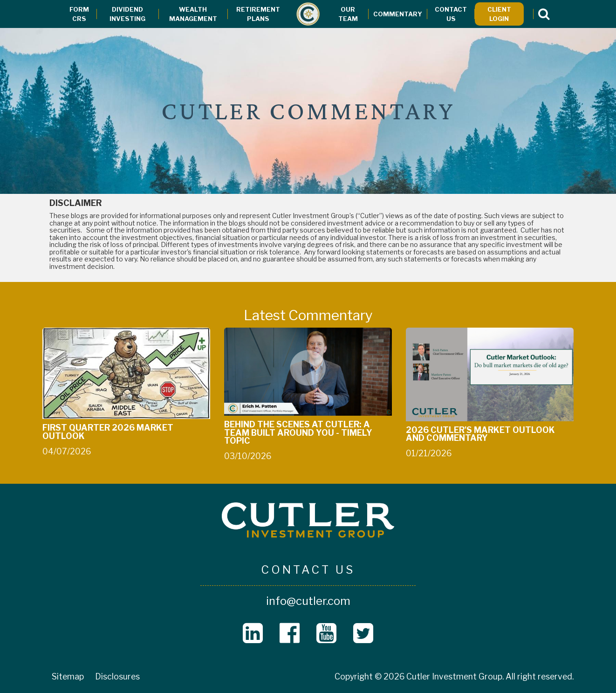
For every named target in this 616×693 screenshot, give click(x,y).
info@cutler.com (308, 601)
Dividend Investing (127, 14)
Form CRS (79, 14)
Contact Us (451, 14)
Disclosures (117, 676)
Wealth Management (193, 14)
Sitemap (68, 676)
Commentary (398, 14)
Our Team (348, 14)
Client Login (499, 14)
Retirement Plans (258, 14)
